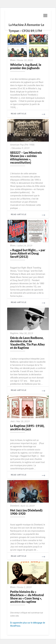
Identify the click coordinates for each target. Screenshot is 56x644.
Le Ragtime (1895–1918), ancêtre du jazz (27, 427)
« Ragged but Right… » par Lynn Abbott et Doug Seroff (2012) (28, 253)
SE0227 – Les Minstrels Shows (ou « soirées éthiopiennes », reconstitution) (26, 157)
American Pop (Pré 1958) (22, 145)
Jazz (12, 421)
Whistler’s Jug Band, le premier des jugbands (26, 66)
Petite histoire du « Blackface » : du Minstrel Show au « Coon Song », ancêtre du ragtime (27, 597)
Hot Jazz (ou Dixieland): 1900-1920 (27, 512)
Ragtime (14, 333)
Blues (13, 60)
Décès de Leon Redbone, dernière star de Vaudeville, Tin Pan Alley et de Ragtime (27, 343)
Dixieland (15, 506)
